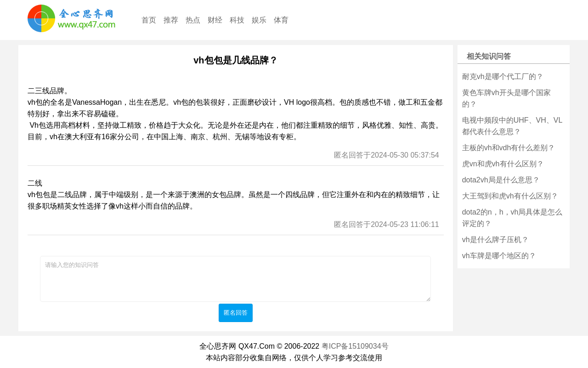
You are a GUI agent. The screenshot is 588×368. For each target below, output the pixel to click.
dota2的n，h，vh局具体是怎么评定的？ (512, 218)
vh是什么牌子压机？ (495, 240)
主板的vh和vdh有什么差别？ (509, 148)
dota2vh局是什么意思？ (501, 180)
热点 (193, 20)
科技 (237, 20)
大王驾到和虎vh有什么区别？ (510, 196)
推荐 (171, 20)
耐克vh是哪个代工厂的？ (503, 76)
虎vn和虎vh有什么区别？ (503, 164)
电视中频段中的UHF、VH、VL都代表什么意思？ (512, 126)
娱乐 (259, 20)
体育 (281, 20)
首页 (149, 20)
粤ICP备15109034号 (355, 346)
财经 (215, 20)
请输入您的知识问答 (235, 279)
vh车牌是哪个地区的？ (499, 256)
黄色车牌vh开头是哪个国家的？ (506, 98)
